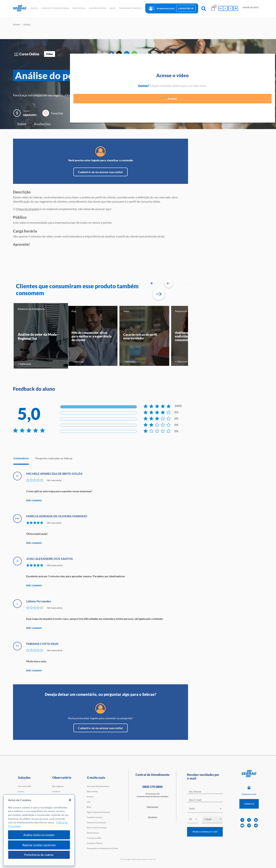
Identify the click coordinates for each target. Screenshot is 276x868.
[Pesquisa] (204, 8)
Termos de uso (93, 833)
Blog (89, 807)
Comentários (21, 458)
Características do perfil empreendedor (140, 336)
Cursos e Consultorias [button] (55, 8)
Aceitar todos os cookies (39, 835)
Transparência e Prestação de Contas (102, 848)
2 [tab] (154, 283)
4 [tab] (160, 283)
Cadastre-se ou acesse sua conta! (101, 172)
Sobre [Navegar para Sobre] (22, 124)
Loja (89, 802)
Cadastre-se (186, 8)
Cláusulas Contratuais (96, 822)
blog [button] (113, 8)
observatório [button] (98, 8)
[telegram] (256, 826)
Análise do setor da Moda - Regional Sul (38, 336)
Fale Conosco (152, 807)
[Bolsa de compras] (213, 8)
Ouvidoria (152, 817)
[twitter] (249, 820)
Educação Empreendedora (98, 786)
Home (17, 25)
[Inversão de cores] (236, 8)
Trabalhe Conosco (95, 817)
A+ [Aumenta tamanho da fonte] (221, 8)
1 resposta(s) (37, 500)
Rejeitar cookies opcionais (39, 845)
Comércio (56, 791)
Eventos (90, 797)
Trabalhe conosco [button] (131, 8)
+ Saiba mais (24, 364)
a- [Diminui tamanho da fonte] (225, 8)
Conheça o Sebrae (94, 843)
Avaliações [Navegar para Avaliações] (42, 124)
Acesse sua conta (166, 8)
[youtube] (242, 826)
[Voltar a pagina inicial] (21, 8)
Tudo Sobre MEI (24, 786)
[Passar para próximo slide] (159, 294)
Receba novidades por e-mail (205, 832)
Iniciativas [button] (79, 8)
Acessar (238, 101)
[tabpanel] (41, 336)
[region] (39, 830)
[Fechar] (70, 800)
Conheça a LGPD (94, 838)
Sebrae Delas (92, 791)
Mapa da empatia (28, 209)
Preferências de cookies (39, 855)
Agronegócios (58, 786)
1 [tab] (152, 283)
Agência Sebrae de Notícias (98, 812)
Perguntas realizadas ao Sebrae (54, 458)
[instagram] (249, 826)
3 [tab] (157, 283)
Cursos (21, 791)
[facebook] (242, 820)
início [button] (34, 8)
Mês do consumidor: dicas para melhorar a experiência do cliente (92, 336)
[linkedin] (256, 820)
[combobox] (205, 809)
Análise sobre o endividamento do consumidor (188, 336)
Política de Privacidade (97, 828)
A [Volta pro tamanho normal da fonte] (230, 8)
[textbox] (207, 809)
